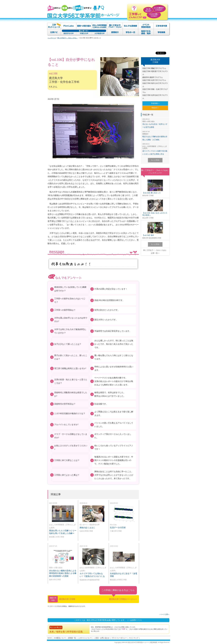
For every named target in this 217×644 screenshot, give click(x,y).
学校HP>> (155, 108)
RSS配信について (60, 638)
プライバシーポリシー (119, 638)
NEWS (50, 638)
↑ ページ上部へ (164, 614)
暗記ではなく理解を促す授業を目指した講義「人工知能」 (155, 136)
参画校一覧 (72, 638)
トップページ (52, 38)
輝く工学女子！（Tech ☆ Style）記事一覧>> (155, 252)
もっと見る (155, 160)
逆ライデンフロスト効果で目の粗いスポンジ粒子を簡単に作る (155, 149)
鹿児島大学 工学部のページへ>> (123, 599)
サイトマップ (134, 638)
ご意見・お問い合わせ (102, 638)
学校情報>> (155, 103)
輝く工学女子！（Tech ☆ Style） (67, 38)
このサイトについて (85, 638)
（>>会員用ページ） (135, 620)
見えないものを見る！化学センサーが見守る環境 (155, 123)
